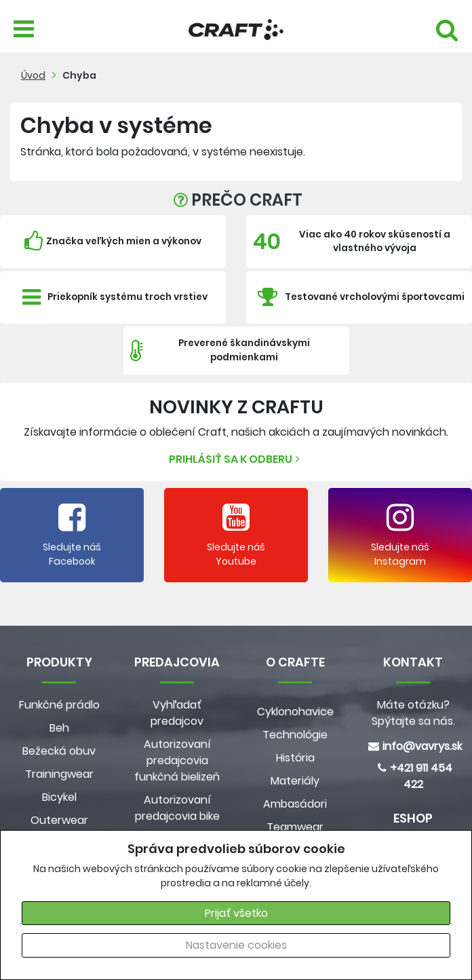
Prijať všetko (236, 913)
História (295, 758)
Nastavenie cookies (236, 945)
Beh (59, 728)
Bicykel (59, 797)
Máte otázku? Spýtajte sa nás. (413, 713)
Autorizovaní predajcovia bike (177, 808)
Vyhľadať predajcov (177, 713)
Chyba (79, 75)
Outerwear (59, 820)
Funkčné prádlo (59, 705)
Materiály (295, 781)
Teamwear (295, 827)
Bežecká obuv (59, 751)
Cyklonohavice (295, 712)
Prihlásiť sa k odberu (236, 459)
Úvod (33, 75)
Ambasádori (295, 804)
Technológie (295, 735)
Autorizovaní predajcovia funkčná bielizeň (177, 760)
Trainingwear (59, 774)
